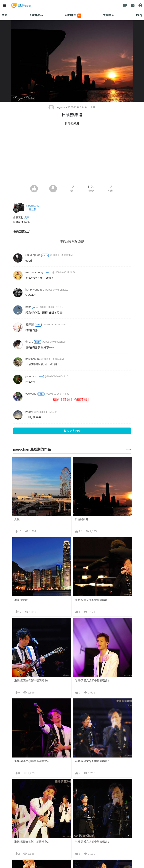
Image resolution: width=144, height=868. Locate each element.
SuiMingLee (33, 255)
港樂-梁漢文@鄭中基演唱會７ (93, 600)
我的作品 (73, 16)
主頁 (5, 15)
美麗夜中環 (21, 600)
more (128, 449)
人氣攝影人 (36, 15)
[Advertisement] (72, 156)
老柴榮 (30, 324)
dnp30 (29, 342)
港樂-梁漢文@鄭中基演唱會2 (31, 842)
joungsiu (31, 376)
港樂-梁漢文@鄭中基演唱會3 (92, 761)
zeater (29, 412)
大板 (17, 519)
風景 (27, 217)
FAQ (139, 15)
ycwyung (31, 394)
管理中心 (109, 15)
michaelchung (34, 272)
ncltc (28, 307)
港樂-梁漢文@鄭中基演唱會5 (92, 681)
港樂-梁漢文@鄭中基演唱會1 (92, 842)
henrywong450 (35, 289)
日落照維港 (81, 519)
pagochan (58, 107)
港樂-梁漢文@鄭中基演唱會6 (31, 681)
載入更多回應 (72, 431)
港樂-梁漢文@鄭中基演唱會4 (31, 761)
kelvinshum (33, 359)
